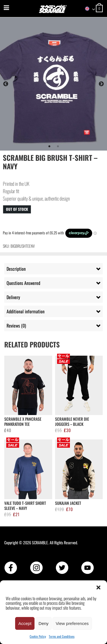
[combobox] (87, 9)
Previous (6, 84)
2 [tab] (58, 147)
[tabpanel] (53, 84)
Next (101, 84)
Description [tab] (16, 269)
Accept (25, 623)
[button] (98, 587)
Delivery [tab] (13, 297)
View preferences (72, 623)
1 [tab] (49, 147)
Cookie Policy (38, 636)
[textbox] (87, 9)
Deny (44, 623)
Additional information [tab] (26, 311)
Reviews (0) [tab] (16, 326)
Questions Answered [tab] (23, 283)
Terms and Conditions (62, 636)
